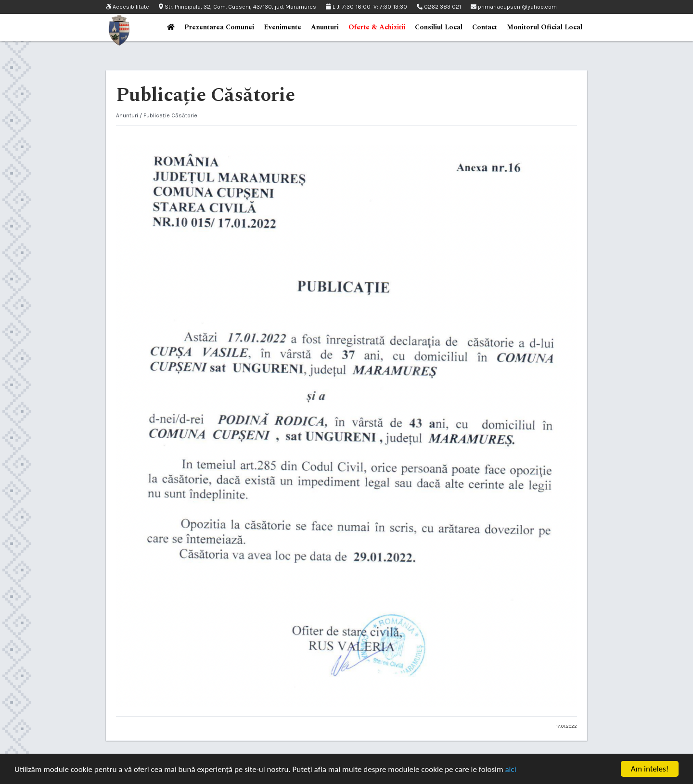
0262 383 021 (439, 7)
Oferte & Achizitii (377, 27)
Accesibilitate (128, 7)
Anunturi (325, 27)
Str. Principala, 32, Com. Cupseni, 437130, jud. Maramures (237, 7)
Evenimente (282, 27)
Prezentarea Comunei (219, 27)
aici (510, 769)
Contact (485, 27)
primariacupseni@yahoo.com (514, 7)
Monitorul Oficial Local (545, 27)
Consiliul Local (439, 27)
